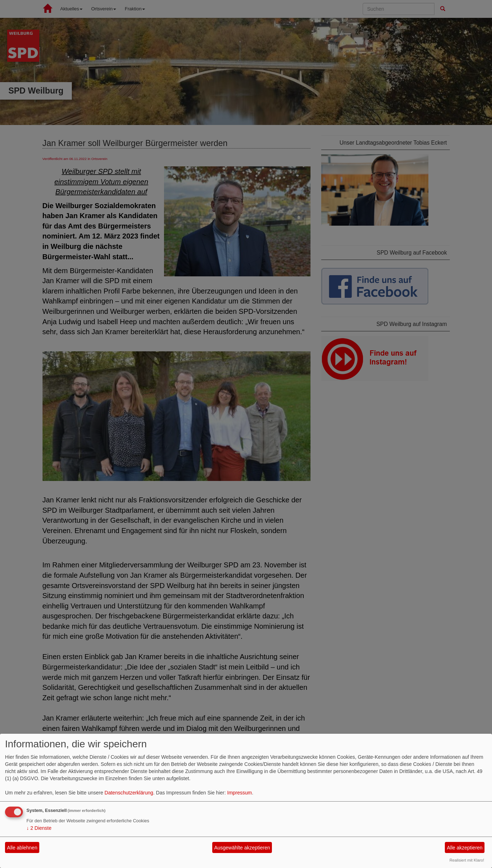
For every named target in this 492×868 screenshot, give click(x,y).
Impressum (240, 793)
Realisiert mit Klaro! (467, 860)
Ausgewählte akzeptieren (242, 848)
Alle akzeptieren (465, 848)
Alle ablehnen (22, 848)
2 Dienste (39, 828)
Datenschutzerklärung (129, 793)
